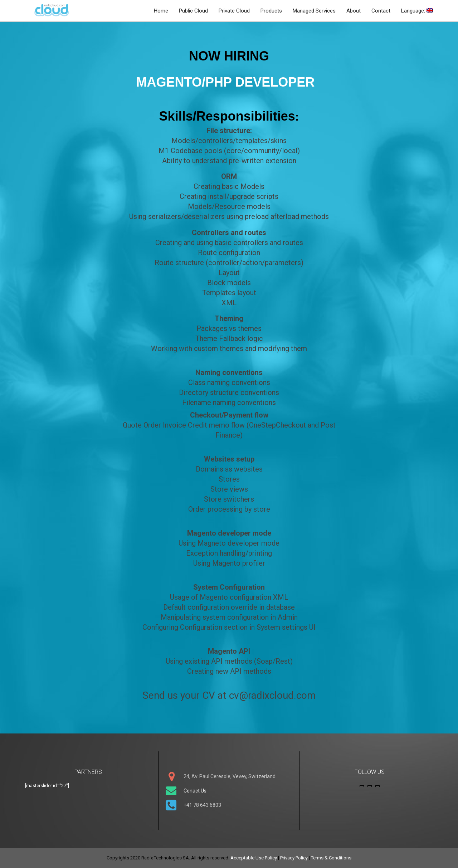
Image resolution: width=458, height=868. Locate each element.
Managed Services (314, 11)
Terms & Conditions (331, 858)
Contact (381, 11)
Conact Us (195, 791)
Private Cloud (234, 11)
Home (161, 11)
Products (271, 11)
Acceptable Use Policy (254, 858)
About (354, 11)
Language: (417, 11)
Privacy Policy (294, 858)
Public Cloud (193, 11)
